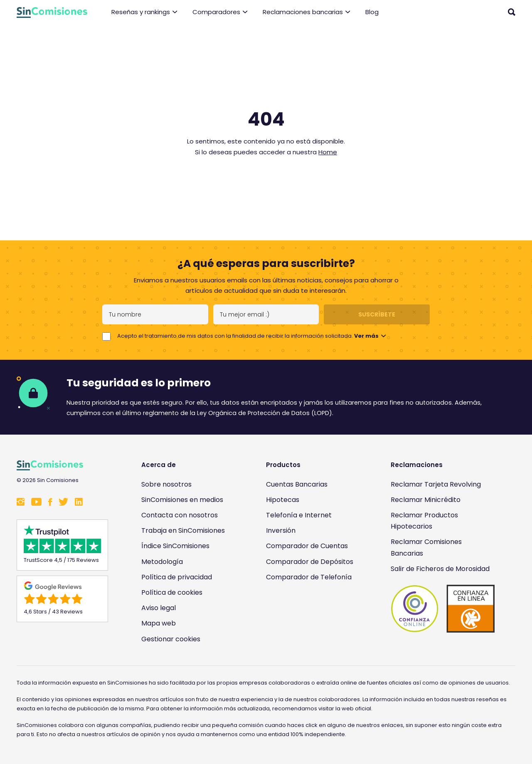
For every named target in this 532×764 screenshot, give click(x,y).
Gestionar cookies (171, 639)
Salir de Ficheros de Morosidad (440, 569)
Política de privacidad (177, 577)
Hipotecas (283, 500)
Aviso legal (159, 608)
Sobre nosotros (166, 484)
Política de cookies (172, 592)
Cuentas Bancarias (297, 484)
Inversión (281, 530)
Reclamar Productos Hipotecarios (424, 521)
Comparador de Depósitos (310, 562)
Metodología (162, 562)
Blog (372, 12)
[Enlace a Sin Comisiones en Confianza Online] (443, 609)
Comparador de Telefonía (309, 577)
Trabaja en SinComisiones (183, 530)
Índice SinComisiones (175, 546)
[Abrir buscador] (512, 12)
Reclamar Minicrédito (426, 500)
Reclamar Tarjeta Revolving (436, 484)
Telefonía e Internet (299, 515)
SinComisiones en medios (182, 500)
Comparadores (220, 12)
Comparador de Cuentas (307, 546)
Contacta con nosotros (180, 515)
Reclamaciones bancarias (307, 12)
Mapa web (159, 623)
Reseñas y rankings (144, 12)
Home (328, 152)
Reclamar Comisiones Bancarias (426, 547)
